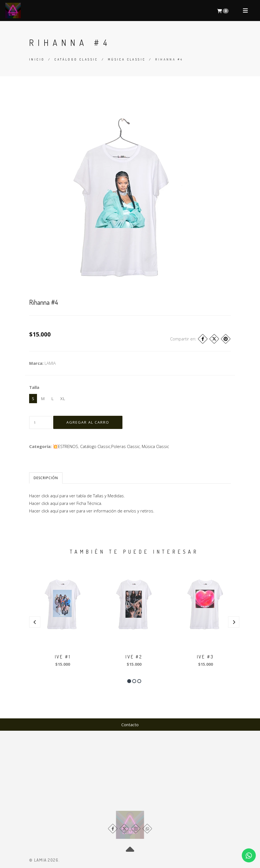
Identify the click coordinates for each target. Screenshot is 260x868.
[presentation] (35, 622)
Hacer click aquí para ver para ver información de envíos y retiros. (92, 511)
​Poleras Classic (126, 446)
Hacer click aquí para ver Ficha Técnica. (66, 503)
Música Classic (127, 59)
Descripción (46, 478)
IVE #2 (134, 657)
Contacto (130, 725)
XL (63, 398)
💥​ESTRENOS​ (65, 446)
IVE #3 (205, 657)
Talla (34, 387)
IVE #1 (63, 657)
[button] (129, 681)
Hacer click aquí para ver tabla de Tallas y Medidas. (77, 496)
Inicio (37, 59)
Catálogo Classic (76, 59)
